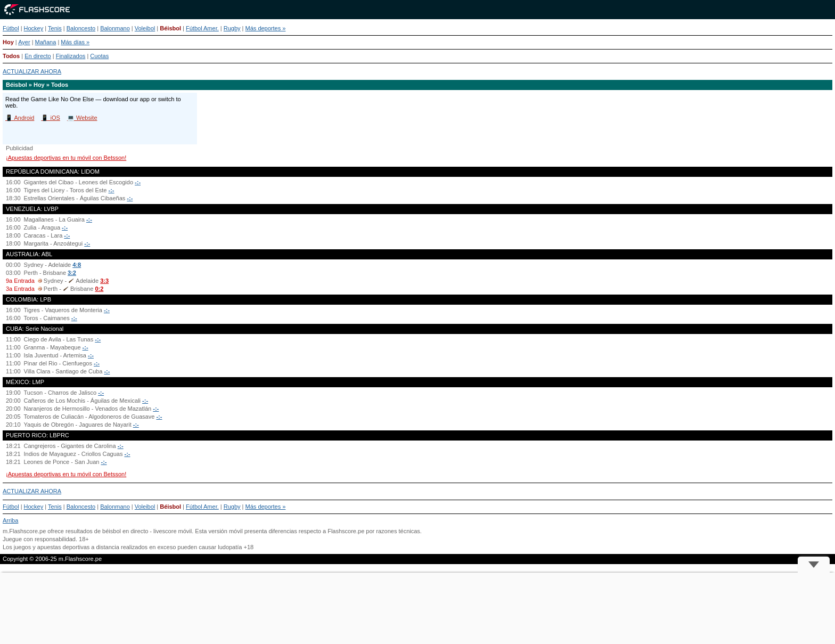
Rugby (232, 28)
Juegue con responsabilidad (39, 539)
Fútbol (11, 28)
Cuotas (99, 56)
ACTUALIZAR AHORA (32, 71)
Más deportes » (266, 28)
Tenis (55, 28)
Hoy (8, 42)
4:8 (77, 265)
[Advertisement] (418, 608)
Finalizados (71, 56)
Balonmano (115, 28)
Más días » (75, 42)
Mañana (46, 42)
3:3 (104, 281)
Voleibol (145, 28)
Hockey (34, 28)
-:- (138, 182)
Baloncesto (81, 28)
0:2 (99, 289)
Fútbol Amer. (202, 28)
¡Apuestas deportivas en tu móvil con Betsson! (66, 158)
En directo (38, 56)
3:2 (72, 273)
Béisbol (170, 28)
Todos (11, 56)
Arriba (10, 520)
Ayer (24, 42)
